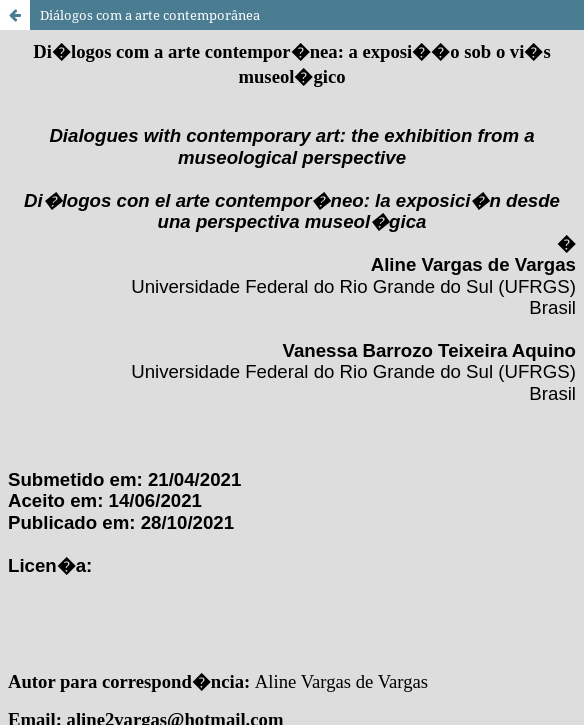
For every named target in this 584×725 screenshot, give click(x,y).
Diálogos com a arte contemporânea (150, 15)
